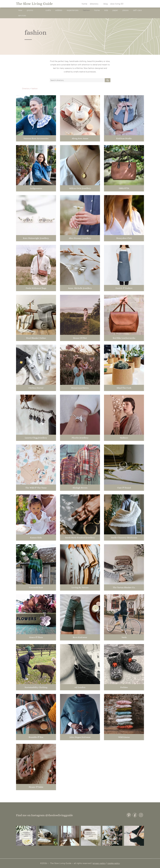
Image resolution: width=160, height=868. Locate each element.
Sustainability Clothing (36, 687)
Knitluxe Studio (124, 138)
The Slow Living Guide (34, 4)
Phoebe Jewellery (80, 438)
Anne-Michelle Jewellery (80, 288)
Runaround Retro (80, 388)
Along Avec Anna (80, 138)
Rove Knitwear (80, 637)
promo (30, 10)
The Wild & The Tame (36, 488)
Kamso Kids (36, 538)
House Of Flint (80, 338)
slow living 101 (117, 4)
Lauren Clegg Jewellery (36, 438)
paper (115, 10)
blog (106, 4)
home (84, 4)
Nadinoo (124, 438)
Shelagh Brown (80, 488)
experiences (73, 10)
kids (106, 10)
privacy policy (99, 863)
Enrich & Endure (124, 288)
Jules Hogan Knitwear (80, 737)
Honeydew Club (124, 238)
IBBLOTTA (124, 188)
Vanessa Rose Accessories (36, 138)
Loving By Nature (80, 587)
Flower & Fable (36, 787)
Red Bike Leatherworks (124, 338)
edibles (59, 10)
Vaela (124, 637)
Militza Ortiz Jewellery (80, 188)
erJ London (80, 687)
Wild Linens (124, 737)
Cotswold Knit (36, 587)
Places (125, 10)
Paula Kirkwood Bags (36, 288)
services (22, 15)
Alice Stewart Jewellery (80, 238)
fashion (86, 10)
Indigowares (36, 188)
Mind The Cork (124, 388)
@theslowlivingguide (59, 815)
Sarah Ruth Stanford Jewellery (80, 538)
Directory (26, 89)
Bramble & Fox (36, 737)
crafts (48, 10)
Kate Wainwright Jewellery (36, 238)
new (20, 10)
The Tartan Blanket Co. (124, 587)
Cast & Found (124, 488)
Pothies (124, 687)
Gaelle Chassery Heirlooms (124, 538)
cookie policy (114, 863)
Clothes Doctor (36, 388)
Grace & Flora (36, 637)
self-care (137, 10)
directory (94, 4)
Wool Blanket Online (36, 338)
